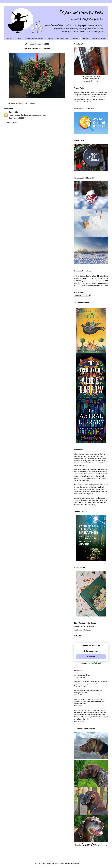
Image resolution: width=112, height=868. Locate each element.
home (100, 281)
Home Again (10, 39)
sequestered (103, 283)
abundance (104, 276)
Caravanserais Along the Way (34, 39)
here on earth (92, 281)
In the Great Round (82, 276)
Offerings (85, 39)
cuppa (90, 278)
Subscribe (91, 657)
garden (84, 281)
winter (25, 103)
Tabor (11, 112)
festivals (77, 281)
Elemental (75, 39)
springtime (78, 285)
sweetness (92, 285)
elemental (104, 278)
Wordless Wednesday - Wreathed (37, 48)
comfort (83, 278)
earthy (97, 279)
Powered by (91, 663)
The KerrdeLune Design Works (85, 626)
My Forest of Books (63, 39)
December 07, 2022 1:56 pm (19, 118)
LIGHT (96, 276)
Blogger (76, 864)
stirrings (85, 286)
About (19, 39)
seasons (94, 283)
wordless (32, 103)
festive (20, 103)
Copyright (50, 39)
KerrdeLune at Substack (82, 630)
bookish (76, 279)
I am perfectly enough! (99, 39)
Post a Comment (13, 123)
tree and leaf (102, 285)
